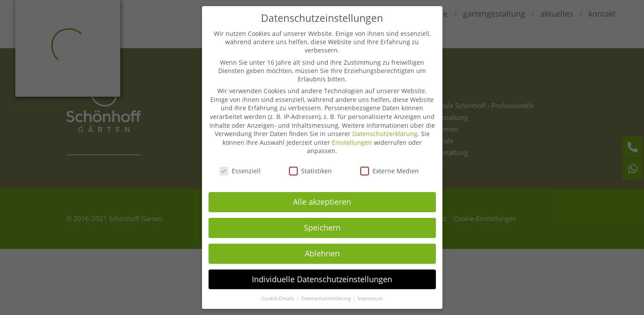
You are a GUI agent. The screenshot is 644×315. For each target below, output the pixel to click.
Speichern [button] (322, 219)
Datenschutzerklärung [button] (327, 290)
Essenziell (240, 162)
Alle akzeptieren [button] (322, 193)
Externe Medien (390, 162)
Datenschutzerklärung (385, 125)
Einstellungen (352, 134)
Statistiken (310, 162)
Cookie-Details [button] (278, 290)
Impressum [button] (370, 290)
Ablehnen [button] (322, 245)
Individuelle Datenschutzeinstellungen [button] (322, 270)
